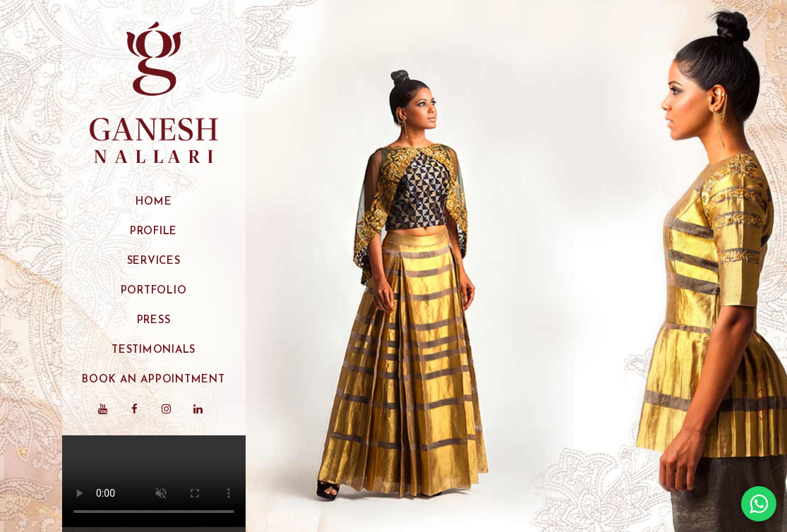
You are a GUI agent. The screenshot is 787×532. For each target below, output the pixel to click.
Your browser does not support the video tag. (154, 481)
